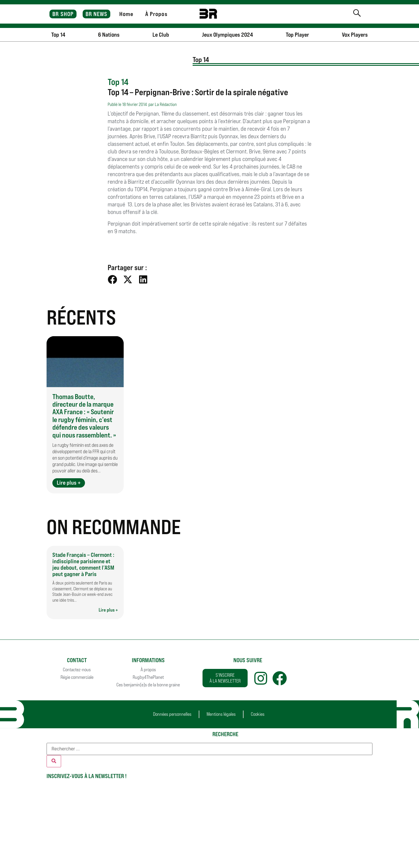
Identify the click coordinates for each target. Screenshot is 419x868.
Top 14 (58, 35)
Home (126, 14)
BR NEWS (97, 14)
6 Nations (109, 35)
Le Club (161, 35)
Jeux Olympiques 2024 (227, 35)
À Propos (156, 14)
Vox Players (355, 35)
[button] (112, 279)
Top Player (297, 35)
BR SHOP (63, 14)
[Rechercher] (54, 761)
